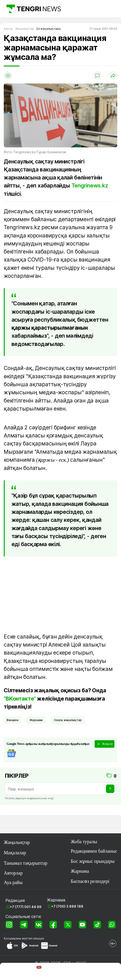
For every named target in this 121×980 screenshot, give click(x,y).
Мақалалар (15, 853)
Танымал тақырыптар (26, 863)
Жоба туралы (84, 842)
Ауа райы (13, 882)
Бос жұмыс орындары (93, 861)
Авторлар (13, 873)
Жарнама (36, 720)
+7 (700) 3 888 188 (67, 906)
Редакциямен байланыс (94, 851)
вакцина (12, 720)
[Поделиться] (113, 75)
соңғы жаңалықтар (68, 720)
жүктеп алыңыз (33, 938)
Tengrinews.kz (90, 186)
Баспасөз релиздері (90, 881)
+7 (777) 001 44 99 (26, 907)
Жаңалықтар (17, 842)
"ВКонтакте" (20, 699)
